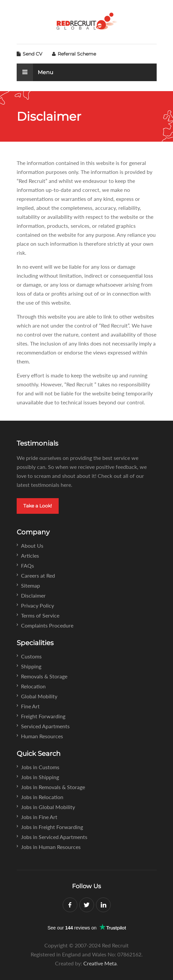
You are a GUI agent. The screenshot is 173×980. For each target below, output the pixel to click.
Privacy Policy (37, 605)
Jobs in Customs (40, 767)
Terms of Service (40, 615)
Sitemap (30, 585)
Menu (35, 72)
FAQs (27, 565)
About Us (32, 546)
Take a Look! (38, 506)
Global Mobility (39, 696)
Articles (30, 556)
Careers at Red (38, 575)
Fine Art (30, 706)
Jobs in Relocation (42, 797)
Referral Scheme (74, 54)
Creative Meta (100, 963)
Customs (31, 656)
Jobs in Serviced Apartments (54, 837)
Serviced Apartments (45, 726)
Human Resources (42, 736)
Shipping (31, 666)
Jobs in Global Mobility (48, 807)
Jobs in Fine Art (39, 817)
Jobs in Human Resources (51, 847)
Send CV (29, 54)
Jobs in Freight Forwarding (52, 827)
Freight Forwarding (43, 716)
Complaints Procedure (47, 625)
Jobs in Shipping (40, 777)
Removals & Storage (44, 676)
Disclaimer (33, 595)
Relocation (33, 686)
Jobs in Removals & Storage (53, 787)
